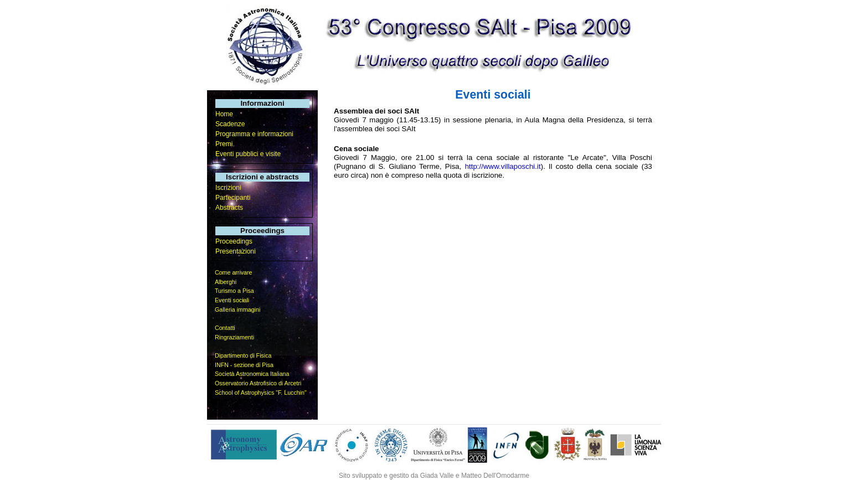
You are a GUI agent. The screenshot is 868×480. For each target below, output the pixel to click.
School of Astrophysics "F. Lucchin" (261, 393)
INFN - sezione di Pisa (244, 365)
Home (224, 114)
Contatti (225, 328)
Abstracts (229, 208)
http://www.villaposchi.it (503, 166)
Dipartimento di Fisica (243, 355)
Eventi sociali (232, 300)
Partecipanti (233, 198)
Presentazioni (236, 251)
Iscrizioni (228, 188)
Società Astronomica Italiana (252, 374)
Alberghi (226, 282)
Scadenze (230, 124)
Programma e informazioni (254, 134)
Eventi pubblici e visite (248, 154)
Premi (224, 144)
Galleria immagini (237, 309)
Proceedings (234, 241)
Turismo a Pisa (234, 291)
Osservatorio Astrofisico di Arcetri (258, 383)
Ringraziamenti (234, 337)
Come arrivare (234, 272)
